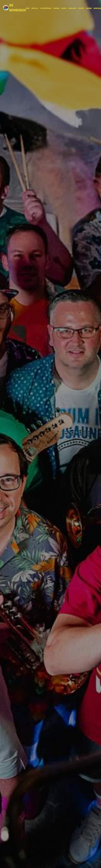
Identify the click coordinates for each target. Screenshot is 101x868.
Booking (56, 8)
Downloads (73, 8)
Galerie (64, 8)
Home (28, 8)
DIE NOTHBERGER (18, 8)
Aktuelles (35, 8)
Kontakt (81, 8)
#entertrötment (46, 8)
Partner (89, 8)
